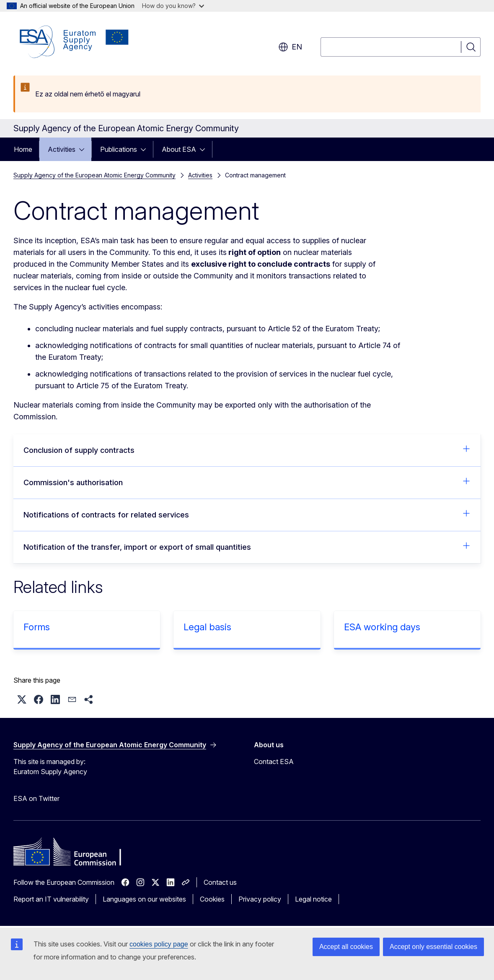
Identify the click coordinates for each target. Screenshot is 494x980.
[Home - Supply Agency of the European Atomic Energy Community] (74, 42)
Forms (37, 627)
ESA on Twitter (36, 798)
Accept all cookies (346, 947)
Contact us (220, 882)
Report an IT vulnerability (51, 899)
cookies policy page (159, 944)
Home (23, 149)
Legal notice (313, 899)
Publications (119, 149)
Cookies (212, 899)
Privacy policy (260, 899)
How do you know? (173, 6)
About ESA (179, 149)
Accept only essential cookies (433, 947)
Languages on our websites (144, 899)
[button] (22, 699)
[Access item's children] (84, 149)
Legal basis (207, 627)
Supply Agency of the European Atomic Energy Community (94, 175)
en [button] (290, 47)
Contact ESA (274, 762)
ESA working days (382, 627)
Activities (62, 149)
